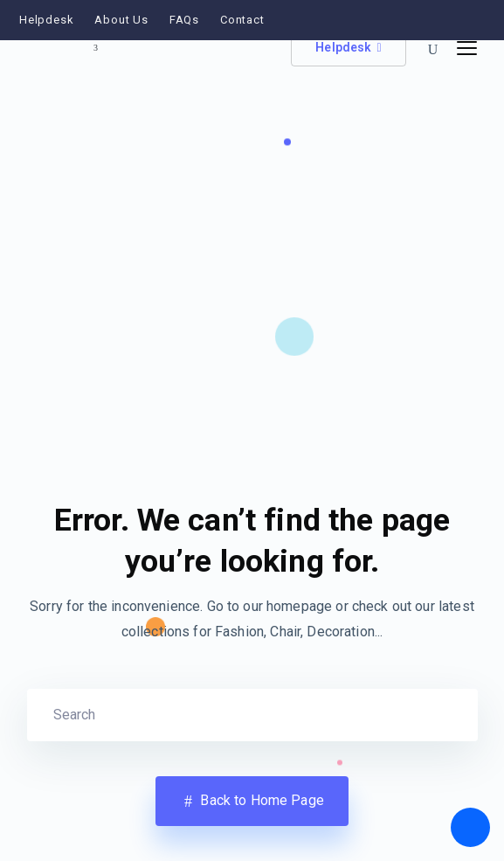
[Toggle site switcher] (96, 48)
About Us (121, 20)
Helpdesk (46, 20)
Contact (242, 20)
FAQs (184, 20)
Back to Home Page (252, 801)
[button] (433, 50)
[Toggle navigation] (467, 49)
